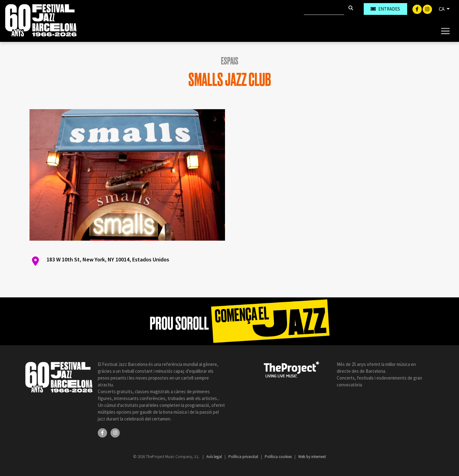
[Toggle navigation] (445, 31)
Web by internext (312, 457)
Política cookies (279, 457)
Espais (230, 61)
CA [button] (442, 9)
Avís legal (215, 457)
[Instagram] (427, 9)
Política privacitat (244, 457)
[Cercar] (324, 9)
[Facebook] (418, 9)
